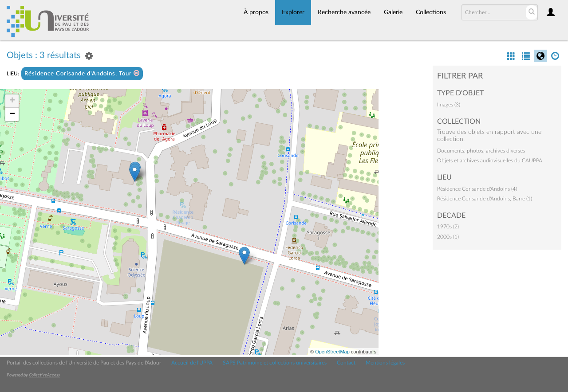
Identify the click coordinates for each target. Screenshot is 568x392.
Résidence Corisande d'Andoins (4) (477, 189)
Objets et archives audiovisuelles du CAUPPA (490, 161)
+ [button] (12, 101)
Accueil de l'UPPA (192, 363)
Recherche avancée (344, 12)
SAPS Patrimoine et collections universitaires (275, 363)
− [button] (12, 114)
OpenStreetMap (332, 352)
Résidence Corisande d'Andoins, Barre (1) (485, 199)
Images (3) (449, 105)
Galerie (393, 12)
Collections (431, 12)
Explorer (293, 12)
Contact (346, 363)
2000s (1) (448, 237)
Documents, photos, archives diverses (481, 151)
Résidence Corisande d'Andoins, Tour (82, 73)
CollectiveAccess (44, 375)
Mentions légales (385, 363)
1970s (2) (448, 227)
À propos (256, 12)
